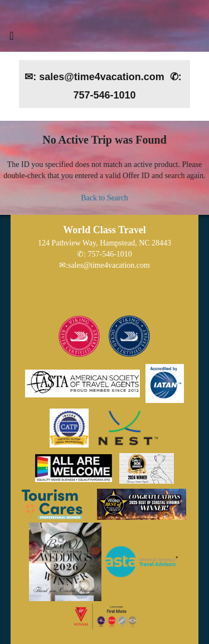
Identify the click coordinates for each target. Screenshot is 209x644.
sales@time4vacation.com (109, 265)
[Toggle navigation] (12, 38)
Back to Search (104, 198)
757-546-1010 (110, 254)
